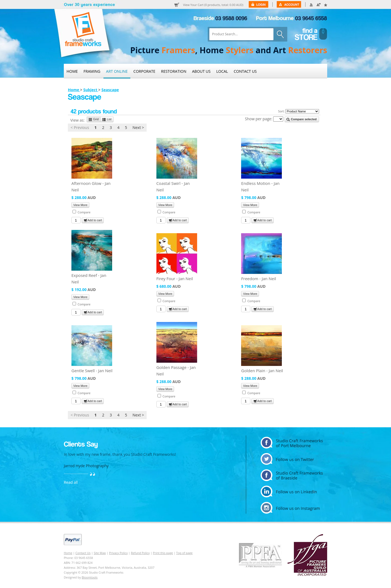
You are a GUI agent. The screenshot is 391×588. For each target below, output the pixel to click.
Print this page (163, 553)
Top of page (184, 553)
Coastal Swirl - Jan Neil (173, 186)
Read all (71, 482)
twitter (292, 459)
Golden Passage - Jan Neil (176, 371)
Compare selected (301, 119)
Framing (92, 71)
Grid (94, 119)
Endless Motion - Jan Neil (260, 186)
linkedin (292, 491)
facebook (292, 475)
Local (222, 71)
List (107, 119)
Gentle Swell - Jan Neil (92, 371)
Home (72, 71)
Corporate (144, 71)
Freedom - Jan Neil (258, 279)
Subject (91, 90)
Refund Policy (140, 553)
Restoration (174, 71)
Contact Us (245, 71)
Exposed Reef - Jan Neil (89, 279)
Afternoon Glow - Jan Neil (91, 186)
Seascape (110, 90)
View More (80, 205)
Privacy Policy (119, 553)
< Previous (80, 127)
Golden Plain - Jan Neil (262, 371)
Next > (138, 127)
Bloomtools (90, 577)
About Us (201, 71)
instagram (292, 508)
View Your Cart (213, 5)
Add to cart (93, 220)
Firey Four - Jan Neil (175, 279)
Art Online (117, 71)
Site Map (100, 553)
